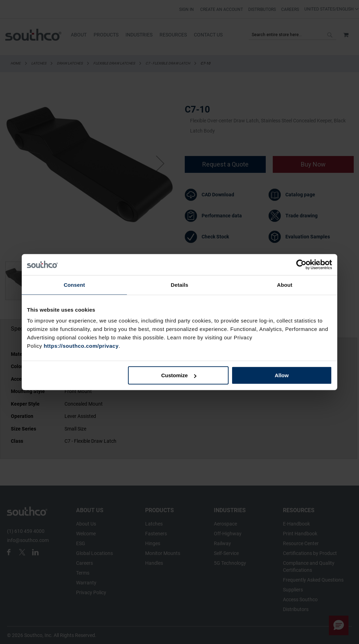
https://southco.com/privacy (81, 346)
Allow (282, 375)
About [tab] (285, 284)
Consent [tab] (74, 284)
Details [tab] (179, 284)
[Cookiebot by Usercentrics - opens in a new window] (301, 264)
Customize (179, 375)
